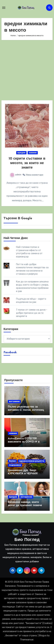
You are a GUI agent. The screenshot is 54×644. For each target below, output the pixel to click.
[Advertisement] (27, 70)
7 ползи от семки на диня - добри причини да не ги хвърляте (32, 313)
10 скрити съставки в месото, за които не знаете (27, 163)
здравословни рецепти (32, 461)
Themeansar (27, 640)
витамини (14, 401)
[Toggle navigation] (4, 8)
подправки (15, 465)
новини (33, 153)
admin (16, 175)
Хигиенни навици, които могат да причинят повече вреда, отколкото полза (25, 505)
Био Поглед (27, 540)
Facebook (10, 352)
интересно (26, 497)
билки (12, 461)
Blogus (43, 636)
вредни (21, 153)
